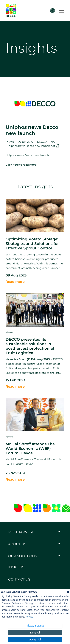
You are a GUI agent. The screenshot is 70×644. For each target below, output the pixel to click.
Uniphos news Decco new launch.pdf (33, 146)
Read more (15, 282)
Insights (16, 567)
